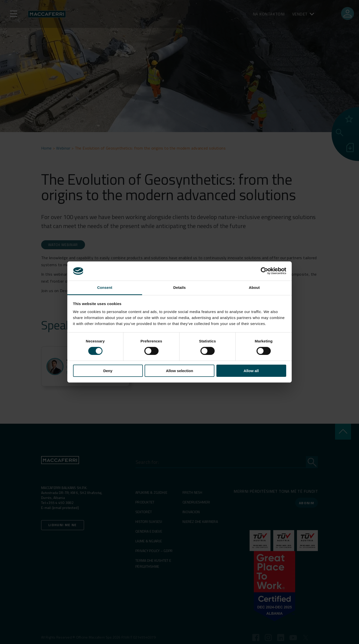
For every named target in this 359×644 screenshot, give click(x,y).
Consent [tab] (105, 287)
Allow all (251, 371)
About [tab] (254, 287)
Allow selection (179, 371)
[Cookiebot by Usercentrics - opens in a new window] (264, 271)
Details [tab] (179, 287)
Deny (108, 371)
